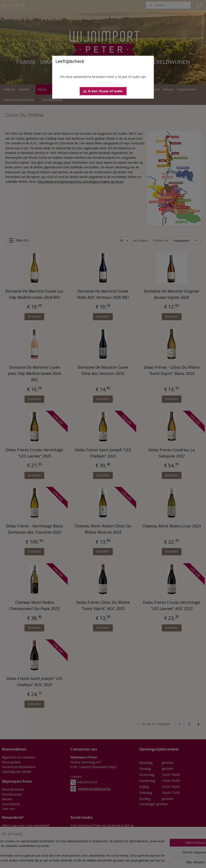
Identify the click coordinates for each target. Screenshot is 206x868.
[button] (103, 91)
